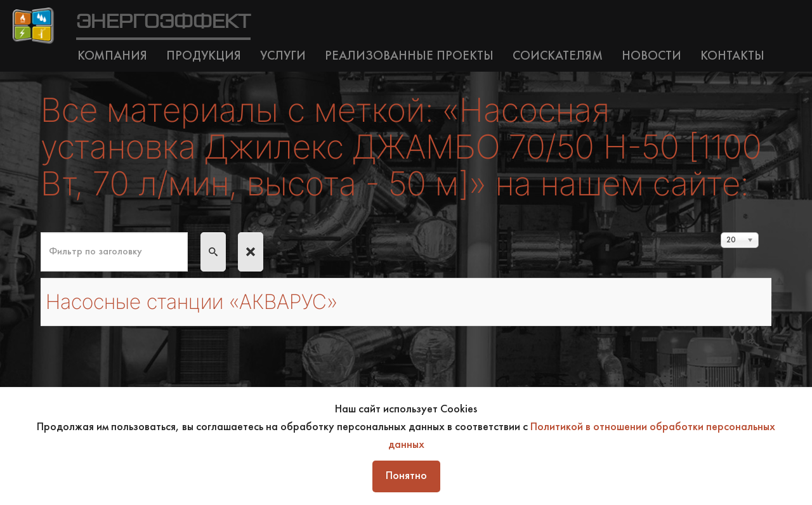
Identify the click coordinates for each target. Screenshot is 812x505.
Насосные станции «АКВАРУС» (192, 302)
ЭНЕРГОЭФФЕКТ (163, 22)
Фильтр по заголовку (41, 233)
